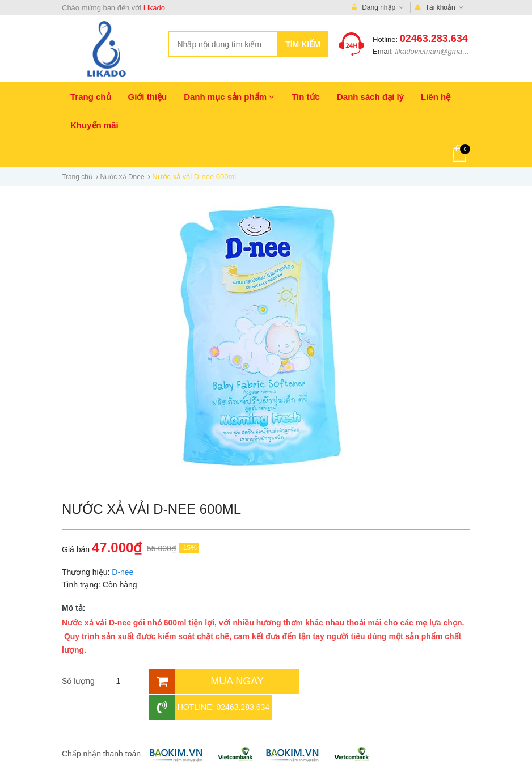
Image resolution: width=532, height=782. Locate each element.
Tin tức (306, 97)
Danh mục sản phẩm (229, 97)
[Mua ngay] (223, 681)
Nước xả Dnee (123, 177)
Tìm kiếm (303, 44)
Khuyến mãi (94, 125)
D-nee (123, 572)
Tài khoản (440, 8)
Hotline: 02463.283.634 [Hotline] (363, 681)
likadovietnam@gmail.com (438, 51)
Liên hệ (436, 97)
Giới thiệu (148, 97)
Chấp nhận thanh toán (101, 728)
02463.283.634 (434, 39)
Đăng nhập (378, 8)
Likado (154, 8)
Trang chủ (91, 97)
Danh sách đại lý (370, 97)
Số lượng (78, 681)
